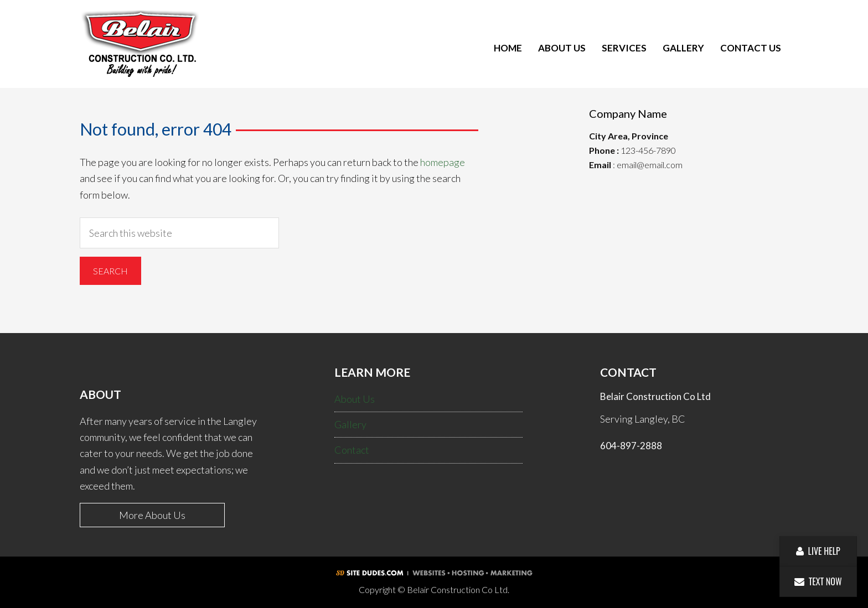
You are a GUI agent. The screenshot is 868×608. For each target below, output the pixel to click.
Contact (352, 450)
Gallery (350, 424)
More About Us (152, 515)
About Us (355, 399)
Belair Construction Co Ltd (141, 48)
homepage (443, 162)
